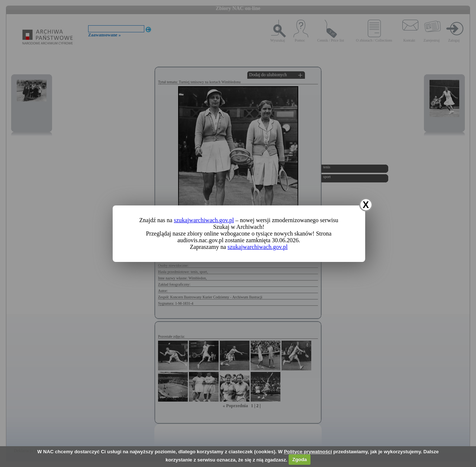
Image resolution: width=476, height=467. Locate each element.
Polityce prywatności (308, 452)
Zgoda (300, 459)
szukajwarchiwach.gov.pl (204, 220)
